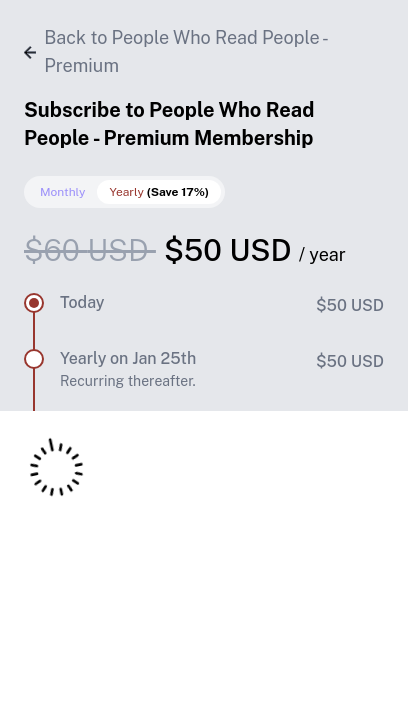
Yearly (159, 192)
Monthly (62, 192)
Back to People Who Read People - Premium (175, 51)
